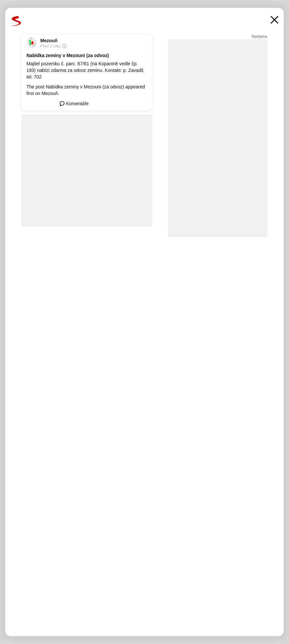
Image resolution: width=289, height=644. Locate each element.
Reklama (259, 37)
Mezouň (49, 41)
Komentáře (74, 104)
